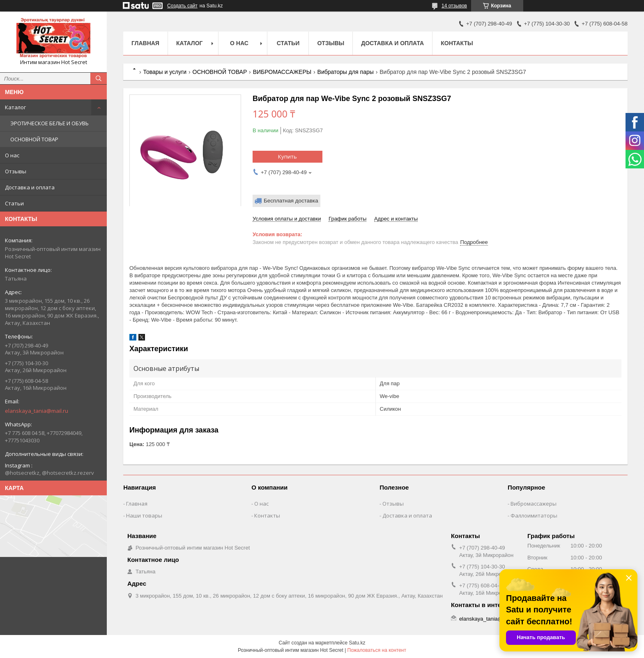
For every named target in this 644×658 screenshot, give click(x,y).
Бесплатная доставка (291, 201)
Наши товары (144, 515)
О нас (12, 155)
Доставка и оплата (30, 187)
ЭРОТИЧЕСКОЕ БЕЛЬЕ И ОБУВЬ (49, 123)
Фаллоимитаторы (534, 515)
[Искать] (99, 78)
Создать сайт (182, 6)
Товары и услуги (165, 72)
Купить (287, 156)
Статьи (14, 203)
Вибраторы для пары (346, 72)
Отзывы (16, 171)
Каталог (15, 107)
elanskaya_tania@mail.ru (37, 411)
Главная (145, 43)
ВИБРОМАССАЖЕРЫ (282, 72)
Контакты (457, 43)
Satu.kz (357, 643)
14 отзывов (454, 6)
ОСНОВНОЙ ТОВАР (34, 139)
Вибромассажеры (534, 504)
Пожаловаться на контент (377, 650)
